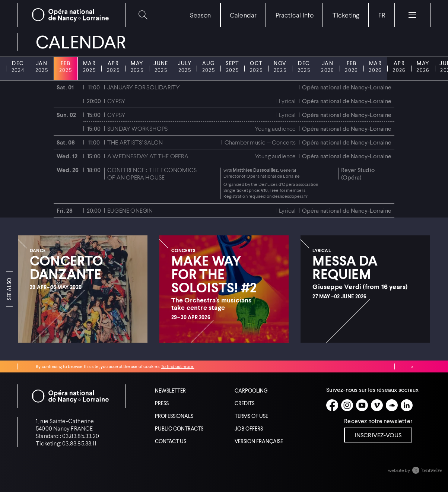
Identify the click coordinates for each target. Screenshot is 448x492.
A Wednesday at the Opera (148, 156)
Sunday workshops (137, 128)
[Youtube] (362, 405)
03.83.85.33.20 (81, 436)
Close (412, 366)
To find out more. (177, 366)
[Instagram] (347, 405)
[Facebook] (332, 405)
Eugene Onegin (130, 210)
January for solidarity (144, 87)
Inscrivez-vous (378, 435)
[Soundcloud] (392, 405)
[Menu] (412, 15)
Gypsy (116, 101)
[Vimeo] (377, 405)
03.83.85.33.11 (79, 443)
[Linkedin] (407, 405)
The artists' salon (135, 142)
